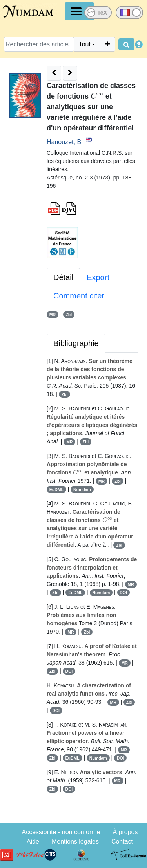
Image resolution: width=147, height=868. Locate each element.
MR (53, 315)
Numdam (82, 489)
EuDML (56, 489)
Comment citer (79, 296)
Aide (33, 841)
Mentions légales (75, 841)
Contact (122, 841)
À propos (125, 832)
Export (98, 277)
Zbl (69, 315)
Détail (63, 277)
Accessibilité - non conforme (61, 832)
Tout (85, 44)
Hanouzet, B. (65, 142)
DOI (123, 593)
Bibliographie (76, 343)
